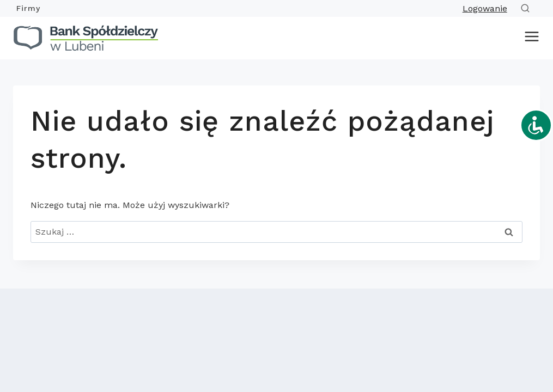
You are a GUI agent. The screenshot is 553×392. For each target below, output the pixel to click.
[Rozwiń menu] (530, 38)
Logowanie (485, 8)
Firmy (28, 8)
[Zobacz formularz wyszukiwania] (527, 8)
